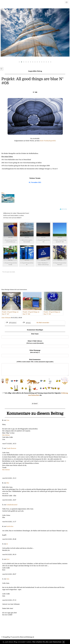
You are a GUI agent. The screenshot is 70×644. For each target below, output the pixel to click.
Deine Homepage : (35, 351)
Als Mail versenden (43, 323)
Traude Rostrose (11, 448)
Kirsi (8, 559)
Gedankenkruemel (12, 505)
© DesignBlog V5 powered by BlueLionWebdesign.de (18, 637)
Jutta (8, 579)
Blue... (3, 193)
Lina (8, 420)
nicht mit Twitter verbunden (24, 323)
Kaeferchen (10, 526)
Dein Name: (35, 334)
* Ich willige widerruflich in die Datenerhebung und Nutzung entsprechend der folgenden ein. (35, 394)
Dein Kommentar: (35, 361)
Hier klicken (6, 435)
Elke (8, 483)
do (7, 544)
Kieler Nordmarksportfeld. (48, 141)
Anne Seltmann (6, 318)
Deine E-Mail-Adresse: (35, 342)
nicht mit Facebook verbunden (7, 323)
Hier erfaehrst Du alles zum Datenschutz (47, 642)
